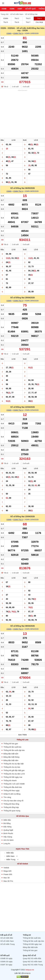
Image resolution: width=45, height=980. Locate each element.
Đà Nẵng (7, 823)
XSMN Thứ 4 (18, 33)
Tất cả (6, 87)
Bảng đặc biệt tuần (11, 754)
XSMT (20, 9)
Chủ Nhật (39, 22)
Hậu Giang (8, 837)
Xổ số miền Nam (17, 14)
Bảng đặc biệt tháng (11, 757)
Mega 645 (7, 871)
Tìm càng (7, 797)
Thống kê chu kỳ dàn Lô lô (14, 774)
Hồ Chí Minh (9, 840)
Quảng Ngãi (8, 830)
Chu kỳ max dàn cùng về (13, 801)
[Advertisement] (22, 114)
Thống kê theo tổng (11, 804)
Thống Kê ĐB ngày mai (13, 777)
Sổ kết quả (30, 9)
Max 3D (7, 878)
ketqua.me (30, 970)
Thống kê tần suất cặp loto (14, 750)
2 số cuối (15, 87)
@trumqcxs (26, 973)
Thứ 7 (28, 22)
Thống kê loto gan (11, 744)
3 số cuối (26, 87)
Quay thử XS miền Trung (33, 965)
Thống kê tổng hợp (11, 807)
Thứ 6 (17, 22)
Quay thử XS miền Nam (32, 961)
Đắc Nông (7, 827)
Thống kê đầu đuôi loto (13, 787)
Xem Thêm (22, 735)
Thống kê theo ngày (11, 791)
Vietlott (6, 868)
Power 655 (8, 874)
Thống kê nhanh (10, 780)
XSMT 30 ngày (6, 965)
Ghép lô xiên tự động (12, 794)
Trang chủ (4, 14)
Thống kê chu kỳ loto (12, 767)
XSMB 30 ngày (6, 958)
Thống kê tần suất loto (12, 747)
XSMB (4, 9)
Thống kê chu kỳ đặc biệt (13, 764)
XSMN (12, 9)
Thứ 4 (39, 18)
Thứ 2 (17, 18)
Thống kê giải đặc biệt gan (14, 770)
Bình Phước (8, 833)
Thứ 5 (6, 22)
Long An (7, 843)
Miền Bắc (7, 820)
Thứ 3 (28, 18)
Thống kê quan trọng (12, 811)
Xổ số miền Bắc (7, 938)
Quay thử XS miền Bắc (32, 958)
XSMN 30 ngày (6, 961)
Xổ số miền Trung (7, 944)
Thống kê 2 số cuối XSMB (14, 784)
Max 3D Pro (8, 881)
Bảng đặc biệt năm (11, 760)
